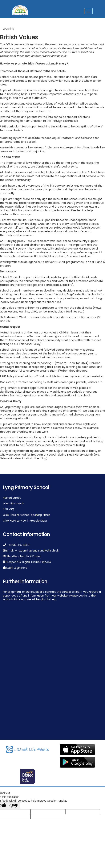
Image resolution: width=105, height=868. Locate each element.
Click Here (10, 515)
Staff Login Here (16, 568)
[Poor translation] (14, 806)
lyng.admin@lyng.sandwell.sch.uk (37, 551)
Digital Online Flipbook (37, 562)
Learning (8, 29)
